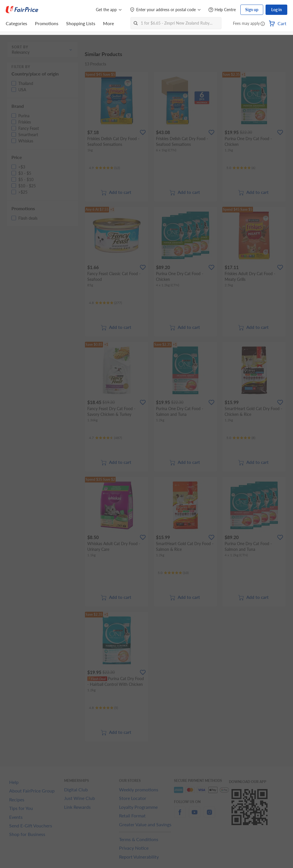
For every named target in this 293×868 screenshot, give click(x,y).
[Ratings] (104, 168)
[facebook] (180, 816)
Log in (277, 10)
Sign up (252, 10)
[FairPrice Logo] (22, 10)
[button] (263, 24)
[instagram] (209, 816)
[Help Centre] (222, 10)
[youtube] (195, 816)
